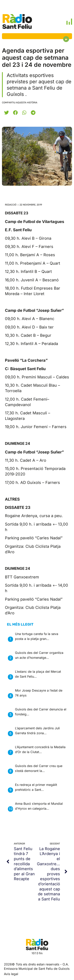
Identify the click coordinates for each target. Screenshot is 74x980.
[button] (6, 112)
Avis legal (11, 974)
